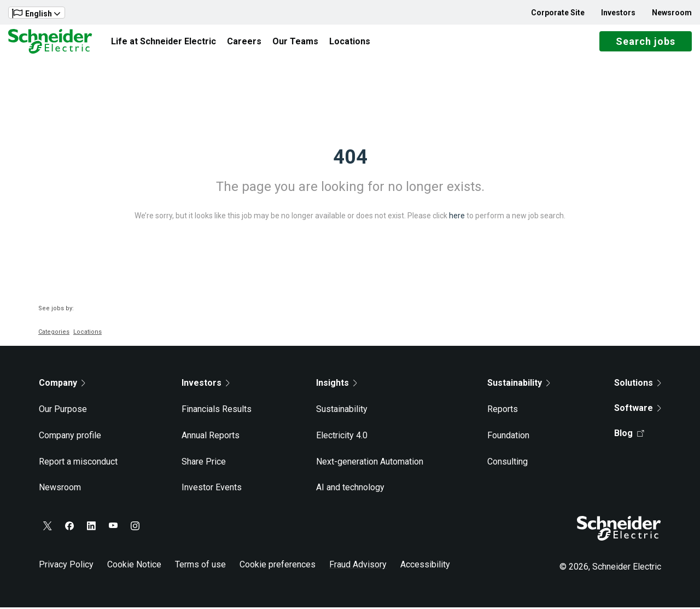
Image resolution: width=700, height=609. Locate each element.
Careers (244, 42)
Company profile (70, 437)
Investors (618, 13)
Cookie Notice (134, 566)
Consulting (507, 463)
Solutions (638, 384)
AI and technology (350, 489)
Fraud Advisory (358, 566)
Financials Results (217, 411)
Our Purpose (63, 411)
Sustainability (342, 411)
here (457, 217)
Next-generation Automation (370, 463)
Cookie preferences (278, 566)
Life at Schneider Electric (164, 42)
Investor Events (212, 489)
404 (350, 159)
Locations (350, 42)
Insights (337, 384)
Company (62, 384)
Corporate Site (558, 13)
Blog (629, 435)
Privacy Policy (66, 566)
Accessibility (425, 566)
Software (638, 410)
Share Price (204, 463)
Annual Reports (211, 437)
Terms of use (200, 566)
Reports (503, 411)
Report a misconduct (78, 463)
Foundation (508, 437)
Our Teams (295, 42)
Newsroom (672, 13)
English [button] (36, 13)
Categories (54, 333)
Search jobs (646, 42)
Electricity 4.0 (342, 437)
